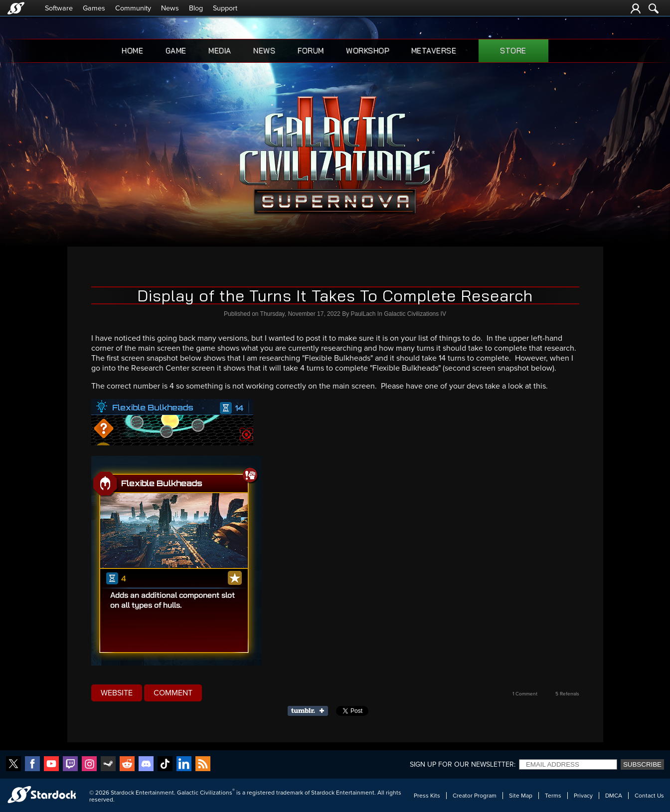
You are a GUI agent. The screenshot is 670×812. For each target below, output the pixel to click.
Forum (311, 51)
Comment (173, 693)
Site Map (521, 796)
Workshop (367, 51)
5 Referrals (567, 694)
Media (220, 51)
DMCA (614, 796)
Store (513, 51)
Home (132, 51)
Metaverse (434, 51)
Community (133, 8)
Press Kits (427, 796)
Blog (196, 8)
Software (59, 8)
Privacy (583, 796)
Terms (553, 796)
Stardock (122, 793)
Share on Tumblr (311, 711)
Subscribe (642, 764)
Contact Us (649, 796)
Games (94, 8)
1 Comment (525, 694)
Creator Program (475, 796)
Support (225, 8)
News (170, 8)
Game (176, 51)
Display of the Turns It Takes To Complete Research (335, 295)
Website (117, 693)
